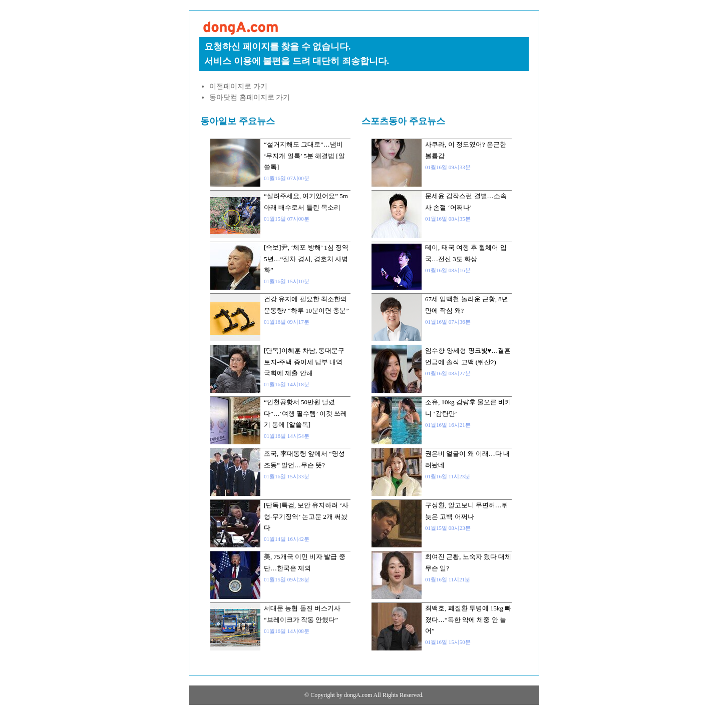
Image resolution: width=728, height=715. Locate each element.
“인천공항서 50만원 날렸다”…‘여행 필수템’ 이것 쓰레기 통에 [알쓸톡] (305, 413)
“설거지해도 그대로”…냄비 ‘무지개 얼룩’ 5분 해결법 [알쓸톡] (304, 156)
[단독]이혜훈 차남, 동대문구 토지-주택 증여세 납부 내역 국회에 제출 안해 (304, 362)
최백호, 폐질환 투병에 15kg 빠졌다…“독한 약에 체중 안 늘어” (468, 619)
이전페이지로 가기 (238, 86)
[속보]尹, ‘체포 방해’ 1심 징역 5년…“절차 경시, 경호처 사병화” (306, 259)
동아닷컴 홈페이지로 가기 (250, 97)
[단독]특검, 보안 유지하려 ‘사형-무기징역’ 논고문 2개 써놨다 (306, 516)
